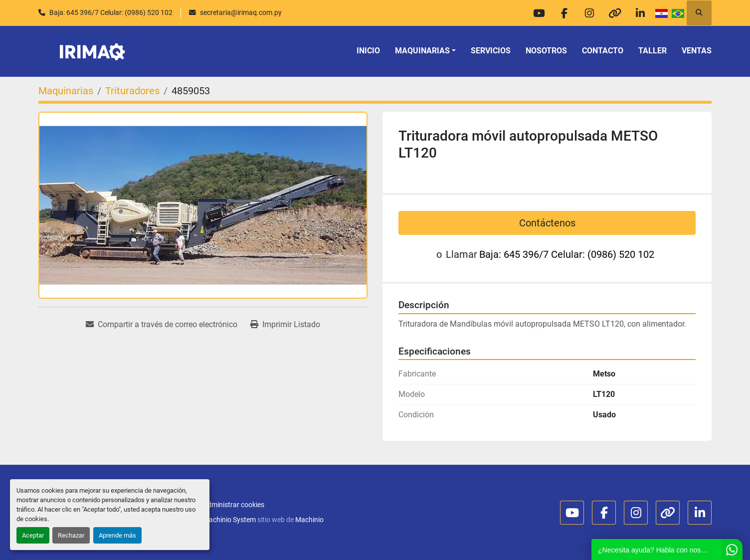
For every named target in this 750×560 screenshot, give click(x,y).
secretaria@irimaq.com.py (241, 12)
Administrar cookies (234, 505)
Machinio (309, 520)
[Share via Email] (162, 325)
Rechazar (71, 535)
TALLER (653, 51)
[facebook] (564, 13)
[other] (615, 13)
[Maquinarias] (66, 91)
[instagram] (589, 13)
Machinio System (229, 520)
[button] (425, 51)
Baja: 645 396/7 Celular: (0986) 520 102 (111, 12)
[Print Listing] (285, 325)
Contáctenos (547, 223)
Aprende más (117, 535)
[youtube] (539, 13)
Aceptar (33, 535)
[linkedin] (640, 13)
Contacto (603, 51)
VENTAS (697, 51)
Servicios (491, 51)
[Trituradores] (132, 91)
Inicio (368, 51)
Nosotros (546, 51)
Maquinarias (422, 51)
